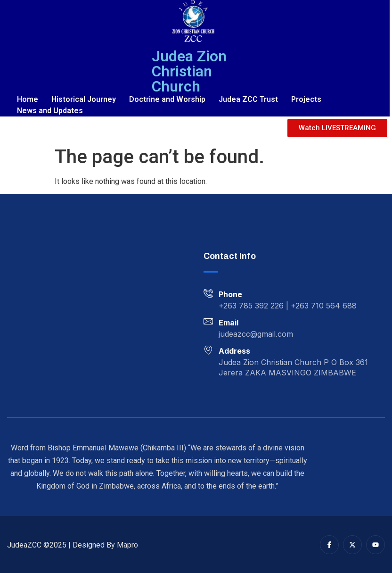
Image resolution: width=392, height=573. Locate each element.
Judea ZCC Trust (248, 99)
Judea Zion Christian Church (189, 71)
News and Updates (50, 111)
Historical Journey (84, 99)
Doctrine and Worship (167, 99)
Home (28, 99)
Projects (306, 99)
